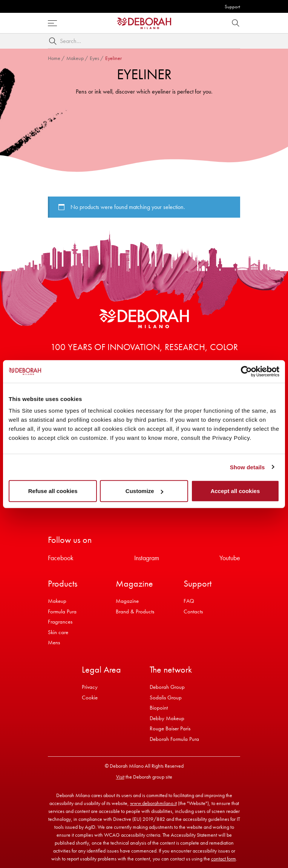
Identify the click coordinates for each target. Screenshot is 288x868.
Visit (120, 777)
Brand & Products (135, 611)
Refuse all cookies (53, 491)
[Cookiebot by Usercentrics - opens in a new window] (246, 371)
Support (232, 7)
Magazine (127, 601)
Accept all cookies (235, 491)
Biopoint (159, 708)
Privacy (90, 687)
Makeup (75, 58)
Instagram (147, 558)
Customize (144, 491)
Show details (247, 467)
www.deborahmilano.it (153, 803)
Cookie (90, 697)
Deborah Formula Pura (174, 739)
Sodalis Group (166, 697)
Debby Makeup (167, 718)
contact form (224, 859)
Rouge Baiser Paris (170, 728)
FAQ (189, 601)
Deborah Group (167, 687)
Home (54, 58)
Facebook (61, 558)
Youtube (230, 558)
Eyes (94, 58)
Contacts (193, 611)
